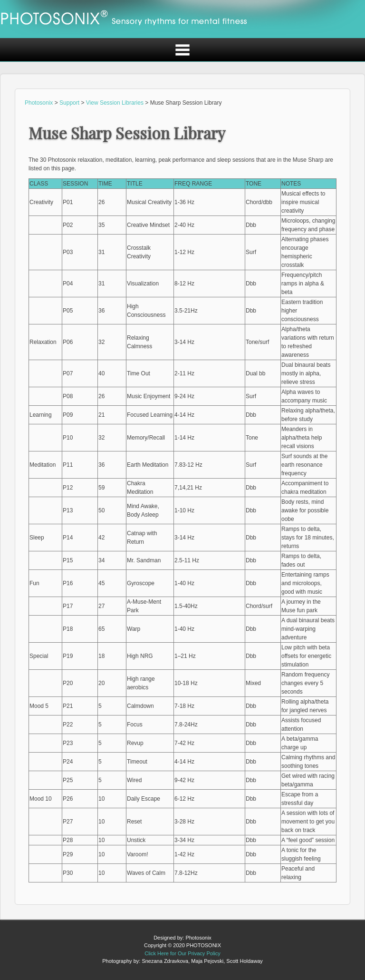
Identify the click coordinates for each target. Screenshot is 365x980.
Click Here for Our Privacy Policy (182, 953)
